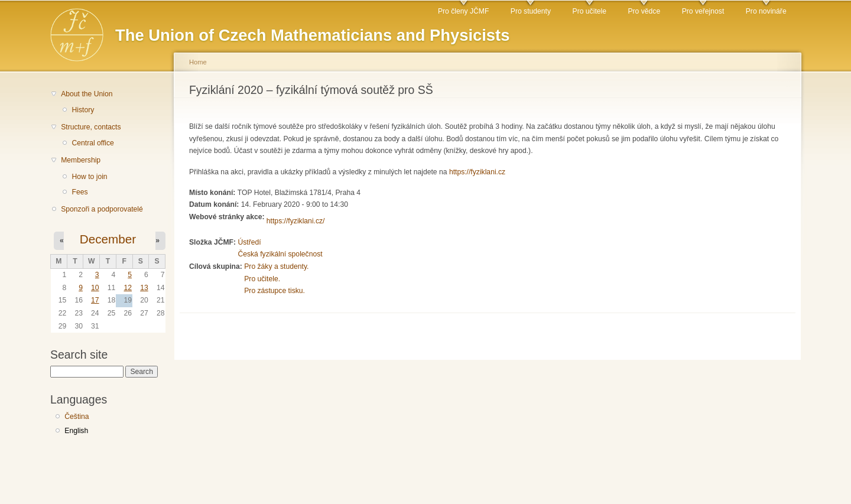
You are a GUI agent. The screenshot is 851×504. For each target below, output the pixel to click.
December (108, 239)
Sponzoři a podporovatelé (102, 209)
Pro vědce (644, 11)
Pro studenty (531, 11)
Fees (79, 192)
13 (144, 288)
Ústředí (249, 242)
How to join (89, 177)
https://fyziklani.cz (477, 172)
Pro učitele (589, 11)
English (76, 431)
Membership (81, 160)
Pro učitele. (262, 279)
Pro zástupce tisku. (275, 291)
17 (95, 300)
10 (95, 288)
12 (128, 288)
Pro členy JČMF (463, 11)
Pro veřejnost (703, 11)
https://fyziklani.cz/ (296, 221)
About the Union (87, 94)
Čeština (77, 417)
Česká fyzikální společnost (280, 254)
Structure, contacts (91, 127)
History (83, 110)
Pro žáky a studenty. (276, 266)
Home (198, 62)
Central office (92, 143)
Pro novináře (766, 11)
